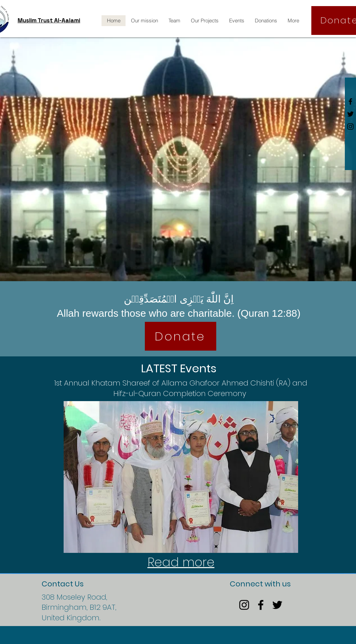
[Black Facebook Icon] (350, 101)
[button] (181, 477)
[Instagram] (244, 605)
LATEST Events (179, 368)
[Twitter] (277, 605)
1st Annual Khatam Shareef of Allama (122, 383)
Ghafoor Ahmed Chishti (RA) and (248, 383)
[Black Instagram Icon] (350, 127)
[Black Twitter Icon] (350, 114)
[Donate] (181, 336)
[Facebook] (261, 605)
